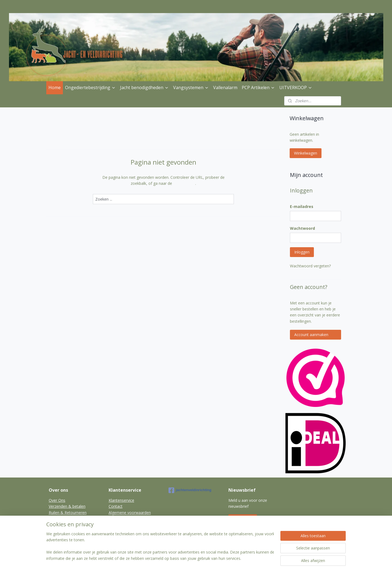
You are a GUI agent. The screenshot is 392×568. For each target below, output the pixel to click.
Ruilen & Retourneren (68, 513)
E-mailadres (302, 206)
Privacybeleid (60, 519)
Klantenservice (121, 500)
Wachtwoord (302, 228)
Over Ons (57, 500)
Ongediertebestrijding (90, 87)
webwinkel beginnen (213, 558)
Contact (116, 506)
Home (55, 87)
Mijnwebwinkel (261, 558)
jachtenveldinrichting (190, 490)
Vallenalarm (225, 87)
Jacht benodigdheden (144, 87)
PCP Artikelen (258, 87)
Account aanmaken (311, 335)
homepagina (184, 183)
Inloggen (302, 252)
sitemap (181, 558)
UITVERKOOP (296, 87)
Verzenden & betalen (67, 506)
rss (192, 558)
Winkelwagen (306, 153)
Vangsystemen (191, 87)
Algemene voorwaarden (130, 513)
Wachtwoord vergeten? (310, 266)
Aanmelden (243, 519)
